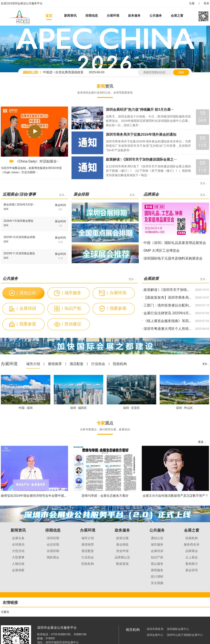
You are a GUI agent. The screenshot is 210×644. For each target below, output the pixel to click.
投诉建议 (72, 324)
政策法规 (122, 538)
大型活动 (18, 551)
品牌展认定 (122, 557)
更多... (204, 183)
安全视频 (157, 583)
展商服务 (157, 570)
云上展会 (192, 557)
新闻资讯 (70, 16)
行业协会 (98, 364)
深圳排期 (53, 538)
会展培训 (26, 308)
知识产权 (72, 308)
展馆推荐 (55, 364)
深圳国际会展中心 (178, 629)
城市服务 (72, 293)
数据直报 (122, 564)
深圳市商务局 (155, 629)
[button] (95, 65)
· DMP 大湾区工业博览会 (161, 251)
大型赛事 (18, 557)
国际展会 (53, 557)
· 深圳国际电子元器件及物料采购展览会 (172, 258)
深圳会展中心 (155, 635)
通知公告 (26, 293)
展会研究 (192, 570)
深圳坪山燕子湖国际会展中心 (185, 635)
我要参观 (26, 324)
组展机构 (192, 538)
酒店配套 (77, 364)
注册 (192, 3)
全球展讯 (18, 544)
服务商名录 (192, 544)
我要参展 (117, 308)
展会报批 (122, 544)
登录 (206, 3)
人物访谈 (18, 564)
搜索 (181, 72)
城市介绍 (33, 364)
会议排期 (53, 544)
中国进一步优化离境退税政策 (63, 72)
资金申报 (122, 551)
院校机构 (120, 364)
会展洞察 (18, 570)
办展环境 (113, 16)
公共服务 (156, 16)
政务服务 (134, 16)
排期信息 (92, 16)
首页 (49, 16)
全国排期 (53, 551)
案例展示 (192, 564)
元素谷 (5, 612)
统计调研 (157, 577)
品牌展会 (192, 551)
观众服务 (157, 564)
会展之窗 (177, 16)
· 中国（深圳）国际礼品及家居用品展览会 (174, 243)
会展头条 (18, 538)
